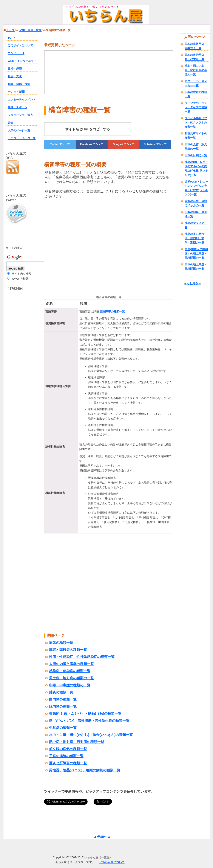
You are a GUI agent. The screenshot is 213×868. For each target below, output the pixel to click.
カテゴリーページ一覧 (22, 138)
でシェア (60, 144)
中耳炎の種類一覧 (63, 728)
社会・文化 (15, 76)
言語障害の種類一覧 (112, 311)
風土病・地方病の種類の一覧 (71, 678)
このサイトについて (20, 45)
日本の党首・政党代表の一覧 (196, 147)
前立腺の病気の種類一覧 (68, 749)
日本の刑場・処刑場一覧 (196, 214)
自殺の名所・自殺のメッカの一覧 (196, 203)
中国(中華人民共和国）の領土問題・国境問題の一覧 (196, 254)
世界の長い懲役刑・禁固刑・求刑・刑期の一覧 (194, 238)
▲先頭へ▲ (102, 837)
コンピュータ (16, 53)
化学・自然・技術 (19, 84)
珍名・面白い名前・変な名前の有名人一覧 (196, 70)
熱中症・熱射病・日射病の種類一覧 (77, 742)
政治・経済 (15, 69)
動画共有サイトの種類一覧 (196, 136)
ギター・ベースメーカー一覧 (196, 83)
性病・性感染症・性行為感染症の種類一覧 (82, 657)
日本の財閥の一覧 (196, 155)
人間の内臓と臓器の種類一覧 (71, 664)
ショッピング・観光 (20, 115)
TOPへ (12, 38)
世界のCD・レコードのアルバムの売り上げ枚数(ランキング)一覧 (196, 168)
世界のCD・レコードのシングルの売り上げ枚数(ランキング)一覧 (196, 188)
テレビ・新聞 (16, 92)
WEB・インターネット (22, 61)
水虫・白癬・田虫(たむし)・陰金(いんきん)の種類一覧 (91, 735)
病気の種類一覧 (61, 643)
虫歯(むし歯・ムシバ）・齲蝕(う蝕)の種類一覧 (85, 713)
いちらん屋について (112, 862)
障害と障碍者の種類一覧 (68, 650)
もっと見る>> (193, 283)
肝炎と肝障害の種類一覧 (68, 763)
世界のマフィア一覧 (196, 225)
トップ (11, 30)
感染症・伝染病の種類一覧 (70, 671)
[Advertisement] (80, 246)
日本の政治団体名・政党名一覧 (194, 57)
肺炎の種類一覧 (61, 692)
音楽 (11, 123)
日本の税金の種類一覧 (196, 94)
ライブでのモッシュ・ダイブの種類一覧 (196, 107)
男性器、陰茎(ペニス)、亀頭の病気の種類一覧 (85, 770)
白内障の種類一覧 (63, 699)
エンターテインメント (22, 100)
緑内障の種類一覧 (63, 706)
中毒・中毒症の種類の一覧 (70, 685)
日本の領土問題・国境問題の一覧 (196, 267)
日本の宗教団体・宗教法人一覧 (196, 46)
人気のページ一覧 (19, 130)
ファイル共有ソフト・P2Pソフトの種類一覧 (196, 123)
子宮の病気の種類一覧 (66, 756)
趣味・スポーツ (18, 107)
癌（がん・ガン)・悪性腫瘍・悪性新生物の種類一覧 (89, 721)
